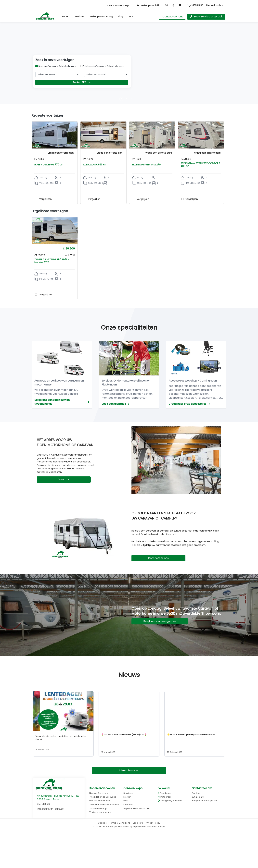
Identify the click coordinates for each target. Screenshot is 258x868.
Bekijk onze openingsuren (160, 657)
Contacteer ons (173, 17)
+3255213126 (195, 5)
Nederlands (214, 5)
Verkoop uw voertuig (101, 16)
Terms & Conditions (120, 859)
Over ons (64, 515)
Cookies (102, 859)
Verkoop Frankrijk (148, 5)
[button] (66, 17)
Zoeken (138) (82, 82)
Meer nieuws (129, 806)
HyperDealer (140, 862)
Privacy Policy (153, 859)
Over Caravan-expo (119, 5)
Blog (121, 16)
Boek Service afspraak (206, 17)
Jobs (131, 16)
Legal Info (138, 859)
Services (79, 16)
